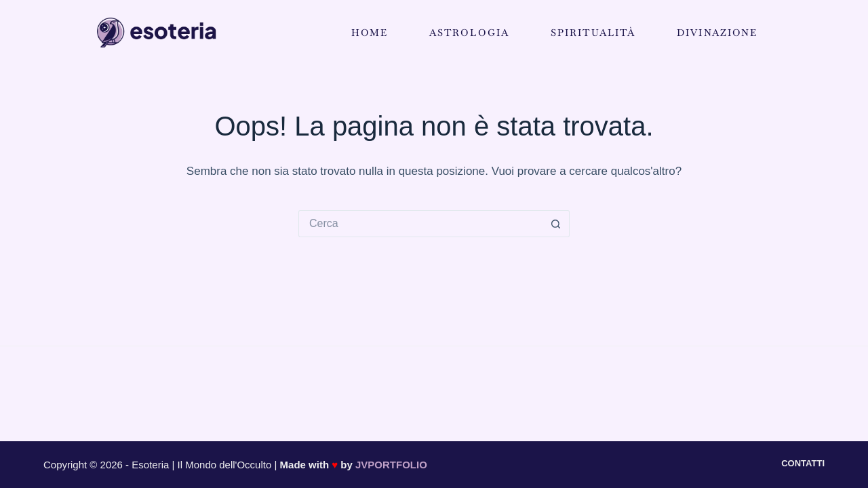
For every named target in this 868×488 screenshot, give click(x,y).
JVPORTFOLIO (391, 465)
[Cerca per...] (420, 224)
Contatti (803, 463)
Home (370, 33)
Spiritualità (593, 33)
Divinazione (717, 33)
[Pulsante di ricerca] (556, 224)
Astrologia (469, 33)
